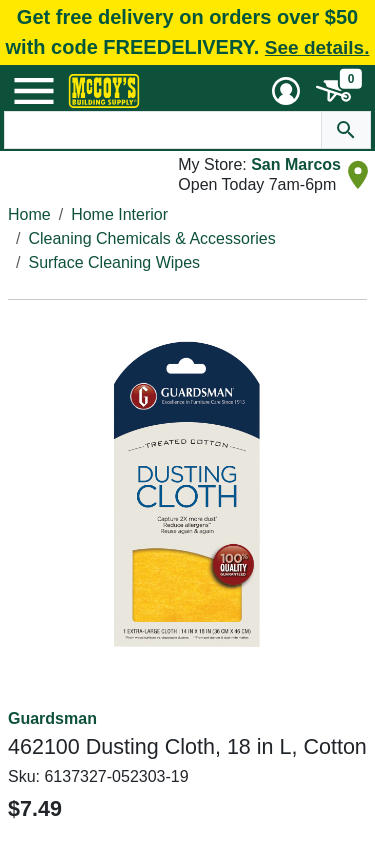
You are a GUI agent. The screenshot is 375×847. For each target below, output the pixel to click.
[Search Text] (163, 130)
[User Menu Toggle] (286, 91)
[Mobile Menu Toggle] (34, 91)
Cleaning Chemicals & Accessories (151, 238)
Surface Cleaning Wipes (114, 262)
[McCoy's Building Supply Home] (104, 91)
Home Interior (119, 214)
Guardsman (52, 718)
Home (29, 214)
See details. (317, 47)
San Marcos (296, 164)
